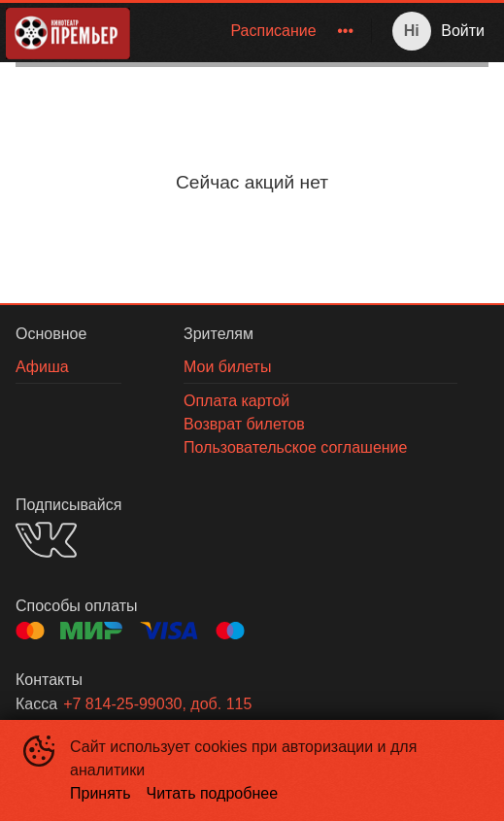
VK (46, 540)
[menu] (254, 31)
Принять (101, 793)
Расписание (273, 31)
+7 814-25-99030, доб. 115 (157, 704)
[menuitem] (273, 31)
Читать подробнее (213, 793)
